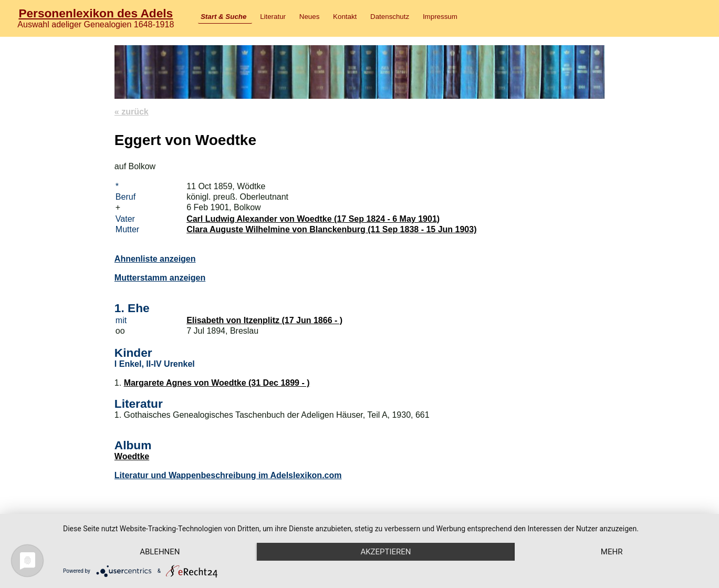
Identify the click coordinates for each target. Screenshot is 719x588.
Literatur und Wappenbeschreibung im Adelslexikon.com (228, 475)
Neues (310, 17)
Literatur (273, 17)
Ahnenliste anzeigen (155, 259)
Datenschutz (390, 17)
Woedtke (132, 456)
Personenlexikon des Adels (96, 13)
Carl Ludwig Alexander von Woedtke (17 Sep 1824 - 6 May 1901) (313, 219)
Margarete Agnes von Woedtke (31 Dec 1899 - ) (217, 383)
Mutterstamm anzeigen (160, 278)
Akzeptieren (385, 552)
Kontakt (345, 17)
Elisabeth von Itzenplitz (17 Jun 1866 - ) (264, 320)
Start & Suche (223, 17)
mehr (612, 552)
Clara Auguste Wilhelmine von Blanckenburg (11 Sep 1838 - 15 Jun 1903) (331, 229)
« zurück (132, 112)
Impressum (440, 17)
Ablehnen (160, 552)
